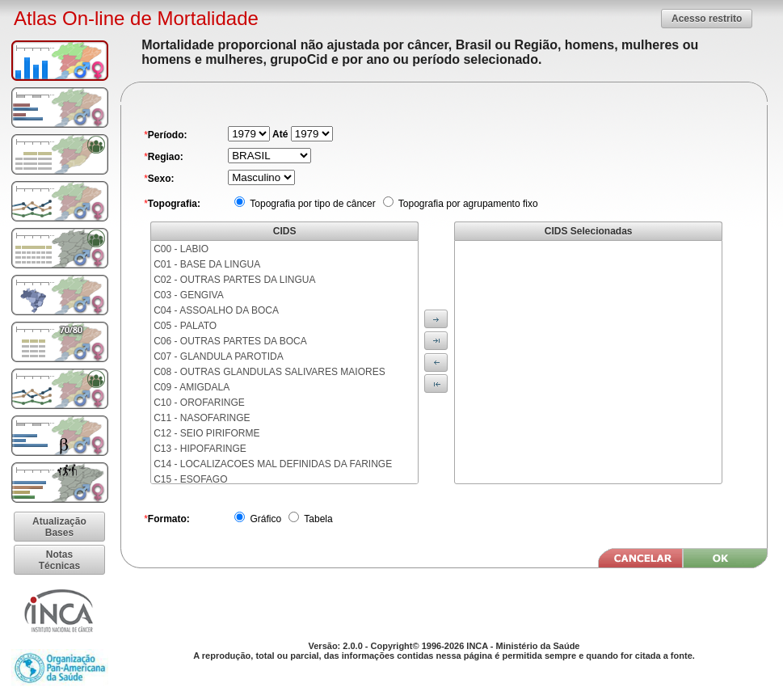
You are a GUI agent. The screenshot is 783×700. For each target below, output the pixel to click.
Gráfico (264, 519)
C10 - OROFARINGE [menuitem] (199, 403)
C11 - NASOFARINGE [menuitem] (202, 418)
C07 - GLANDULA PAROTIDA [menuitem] (219, 356)
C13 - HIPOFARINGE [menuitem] (200, 449)
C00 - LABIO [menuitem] (181, 249)
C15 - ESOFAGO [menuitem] (190, 479)
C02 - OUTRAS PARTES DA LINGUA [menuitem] (234, 280)
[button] (707, 18)
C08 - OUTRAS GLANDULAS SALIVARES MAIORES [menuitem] (269, 372)
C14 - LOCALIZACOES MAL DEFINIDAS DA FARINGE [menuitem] (273, 464)
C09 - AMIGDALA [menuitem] (192, 387)
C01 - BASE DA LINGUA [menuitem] (207, 264)
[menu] (284, 362)
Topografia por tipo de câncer (312, 204)
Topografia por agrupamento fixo (467, 204)
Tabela (317, 519)
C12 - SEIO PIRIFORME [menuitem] (206, 433)
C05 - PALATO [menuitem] (185, 326)
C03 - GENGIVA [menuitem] (188, 295)
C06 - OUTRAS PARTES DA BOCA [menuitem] (230, 341)
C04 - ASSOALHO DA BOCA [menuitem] (216, 310)
